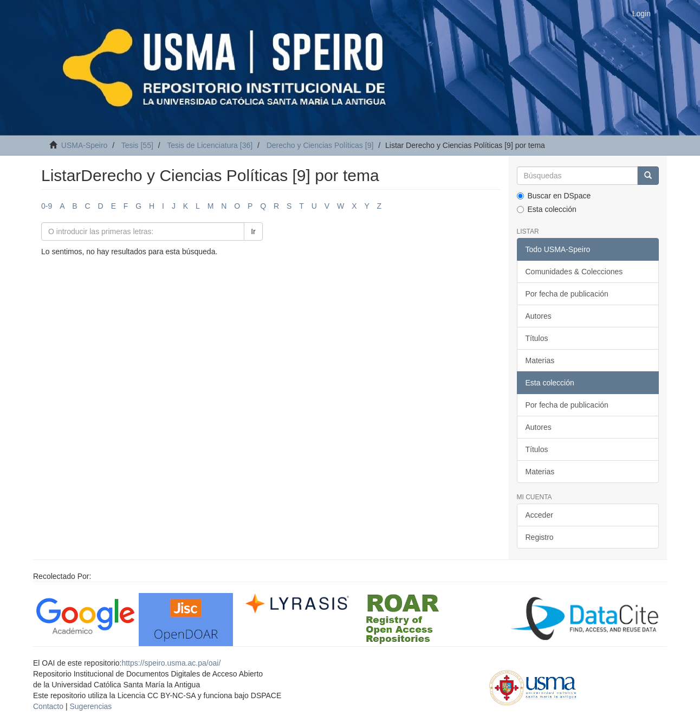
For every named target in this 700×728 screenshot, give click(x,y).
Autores (539, 316)
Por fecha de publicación (567, 294)
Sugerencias (90, 706)
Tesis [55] (137, 145)
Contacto (48, 706)
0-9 (47, 206)
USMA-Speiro (85, 145)
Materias (540, 360)
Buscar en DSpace (554, 196)
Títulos (537, 338)
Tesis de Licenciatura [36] (210, 145)
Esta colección (547, 209)
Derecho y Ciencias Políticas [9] (320, 145)
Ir (253, 231)
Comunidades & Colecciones (574, 272)
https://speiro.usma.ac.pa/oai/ (171, 663)
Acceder (539, 515)
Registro (540, 537)
